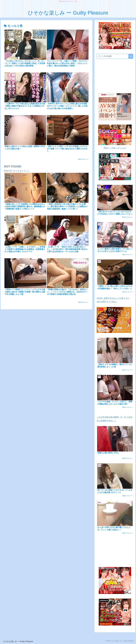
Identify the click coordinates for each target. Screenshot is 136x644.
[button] (131, 56)
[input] (115, 56)
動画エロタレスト (83, 159)
